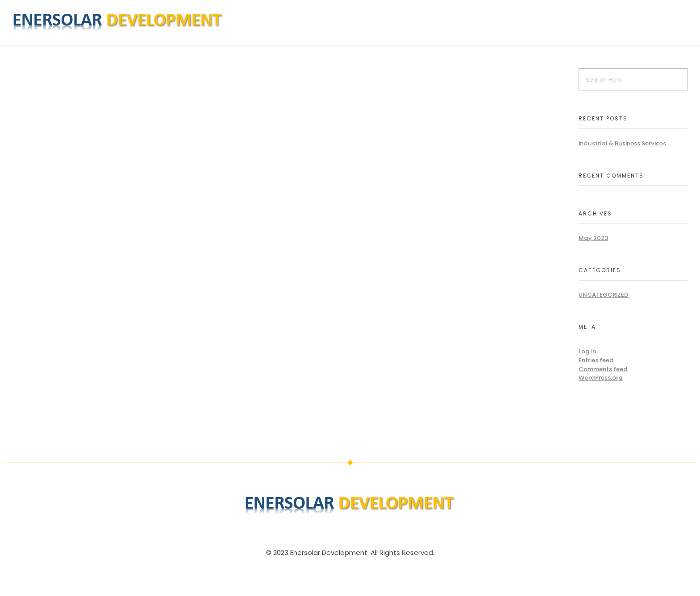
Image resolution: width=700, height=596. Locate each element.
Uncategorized (604, 295)
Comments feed (603, 369)
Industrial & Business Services (622, 143)
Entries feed (596, 360)
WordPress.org (601, 378)
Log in (587, 351)
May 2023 (593, 238)
